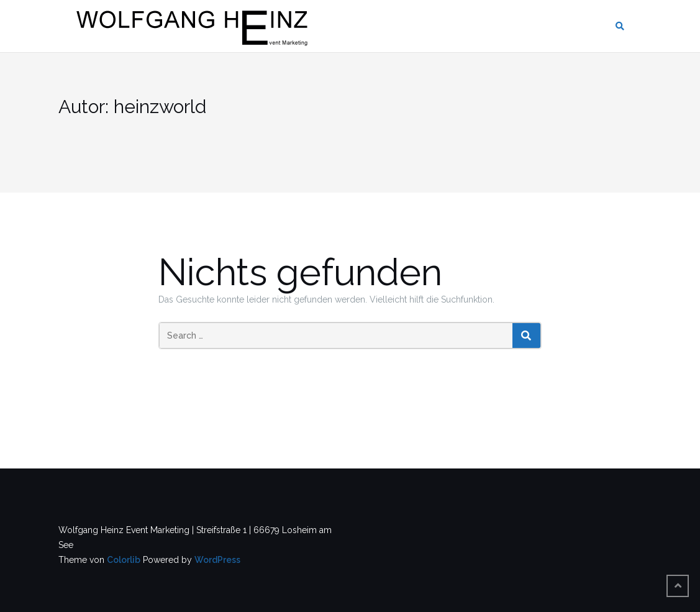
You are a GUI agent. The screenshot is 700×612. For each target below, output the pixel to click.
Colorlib (124, 560)
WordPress (217, 560)
